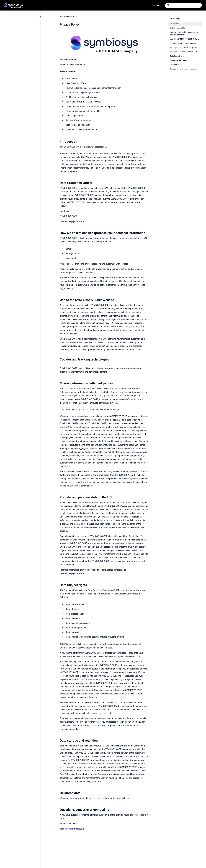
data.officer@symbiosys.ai (72, 221)
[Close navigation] (40, 17)
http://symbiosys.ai (84, 93)
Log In (156, 5)
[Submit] (168, 5)
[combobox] (183, 5)
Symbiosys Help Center (68, 16)
